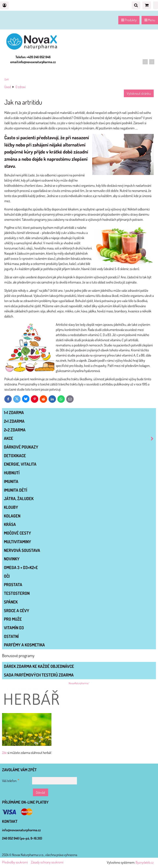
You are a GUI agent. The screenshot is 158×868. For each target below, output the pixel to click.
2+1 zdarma (14, 421)
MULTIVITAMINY (17, 542)
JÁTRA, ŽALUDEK (19, 498)
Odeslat (41, 792)
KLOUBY (11, 507)
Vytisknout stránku (139, 93)
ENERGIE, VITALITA (20, 464)
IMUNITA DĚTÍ (16, 490)
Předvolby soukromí (15, 862)
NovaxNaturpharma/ (79, 683)
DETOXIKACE (15, 456)
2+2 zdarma (15, 430)
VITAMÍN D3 (14, 628)
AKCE (80, 438)
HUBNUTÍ (12, 473)
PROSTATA (13, 585)
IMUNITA (11, 481)
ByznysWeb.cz (145, 862)
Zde (4, 753)
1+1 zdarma (14, 412)
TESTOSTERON (17, 593)
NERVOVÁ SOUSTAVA (22, 550)
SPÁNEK (11, 602)
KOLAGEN (12, 516)
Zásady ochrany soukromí (47, 862)
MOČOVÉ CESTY (17, 533)
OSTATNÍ (11, 636)
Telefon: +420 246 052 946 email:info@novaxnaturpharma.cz (33, 59)
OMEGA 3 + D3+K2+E (21, 567)
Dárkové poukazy (21, 447)
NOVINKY (12, 559)
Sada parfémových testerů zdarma (39, 675)
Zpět (7, 79)
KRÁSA (10, 524)
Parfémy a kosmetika (24, 645)
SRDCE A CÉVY (17, 611)
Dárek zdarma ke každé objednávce (39, 666)
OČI (7, 576)
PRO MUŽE (13, 619)
